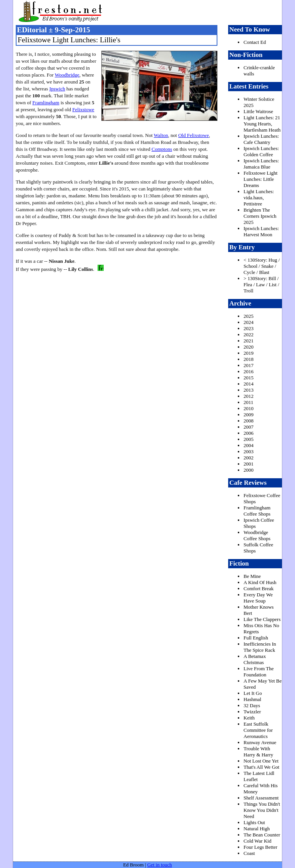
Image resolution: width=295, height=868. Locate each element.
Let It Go (253, 693)
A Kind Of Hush (260, 582)
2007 (249, 427)
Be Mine (252, 576)
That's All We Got (261, 767)
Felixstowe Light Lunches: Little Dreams (260, 179)
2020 (249, 347)
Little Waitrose (258, 111)
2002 (249, 458)
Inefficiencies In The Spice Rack (260, 647)
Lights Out (254, 822)
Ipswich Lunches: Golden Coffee (261, 151)
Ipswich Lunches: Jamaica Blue (261, 164)
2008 (249, 421)
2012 (249, 396)
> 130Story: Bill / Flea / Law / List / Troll (261, 285)
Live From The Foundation (259, 672)
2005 (249, 439)
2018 (249, 359)
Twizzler (252, 712)
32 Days (252, 705)
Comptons (162, 149)
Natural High (257, 829)
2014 (249, 384)
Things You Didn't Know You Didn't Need (262, 810)
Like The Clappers (262, 619)
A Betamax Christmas (255, 659)
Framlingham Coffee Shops (257, 511)
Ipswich (57, 89)
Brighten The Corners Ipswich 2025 (260, 216)
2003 (249, 452)
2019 (249, 353)
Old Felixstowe (194, 135)
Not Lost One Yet (261, 761)
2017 (249, 365)
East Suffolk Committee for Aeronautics (258, 730)
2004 (249, 445)
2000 (249, 470)
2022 (249, 335)
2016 (249, 371)
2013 (249, 390)
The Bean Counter (262, 835)
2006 (249, 433)
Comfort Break (259, 588)
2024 (249, 322)
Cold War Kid (257, 841)
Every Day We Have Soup (258, 598)
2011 (249, 402)
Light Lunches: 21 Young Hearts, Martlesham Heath (262, 124)
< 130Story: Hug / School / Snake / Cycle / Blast (262, 266)
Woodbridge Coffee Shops (257, 535)
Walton (161, 135)
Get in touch (159, 865)
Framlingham (46, 103)
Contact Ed (255, 42)
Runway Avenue (260, 742)
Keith (249, 718)
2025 (249, 316)
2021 (249, 341)
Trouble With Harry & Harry (258, 752)
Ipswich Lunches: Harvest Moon (261, 231)
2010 (249, 408)
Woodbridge (67, 75)
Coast (249, 853)
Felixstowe (83, 109)
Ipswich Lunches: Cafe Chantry (261, 139)
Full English (256, 638)
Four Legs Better (260, 847)
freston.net (150, 12)
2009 (249, 415)
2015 (249, 378)
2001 (249, 464)
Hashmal (252, 699)
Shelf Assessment (261, 798)
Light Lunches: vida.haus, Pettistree (259, 198)
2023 (249, 328)
